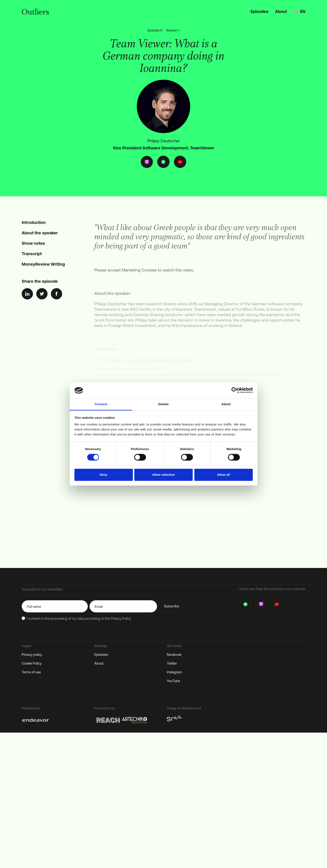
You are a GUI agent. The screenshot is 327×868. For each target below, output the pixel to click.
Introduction (34, 222)
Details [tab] (163, 404)
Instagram (174, 672)
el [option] (296, 11)
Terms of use (31, 672)
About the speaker (40, 233)
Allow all (223, 475)
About (281, 11)
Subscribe (172, 606)
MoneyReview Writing (43, 264)
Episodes (259, 11)
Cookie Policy (32, 663)
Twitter (172, 663)
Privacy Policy (121, 618)
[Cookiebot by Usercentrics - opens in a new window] (235, 390)
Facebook (174, 655)
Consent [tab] (101, 404)
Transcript (32, 254)
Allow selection (163, 475)
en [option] (303, 11)
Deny (104, 475)
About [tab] (226, 404)
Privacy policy (32, 655)
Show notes (33, 243)
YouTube (173, 681)
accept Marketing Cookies (132, 274)
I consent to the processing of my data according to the (79, 618)
